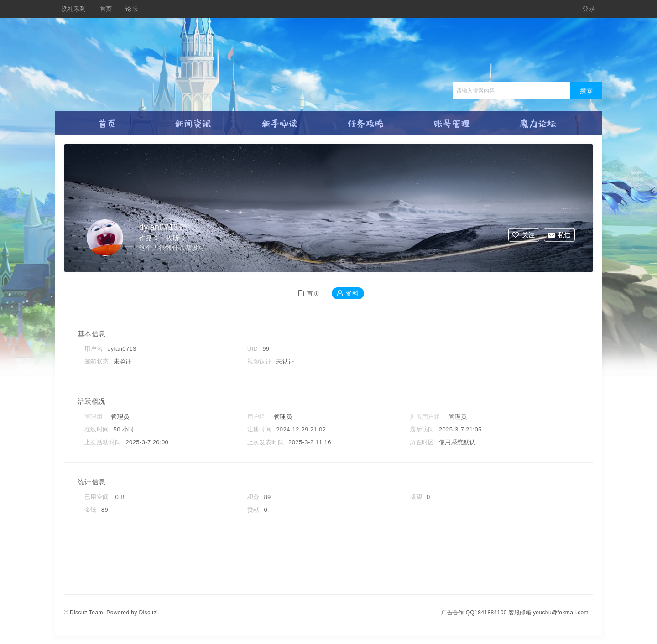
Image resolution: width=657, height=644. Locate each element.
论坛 (132, 9)
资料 (348, 293)
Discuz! (148, 613)
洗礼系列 (74, 9)
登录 (589, 9)
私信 (560, 234)
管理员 (120, 417)
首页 (106, 9)
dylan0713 (161, 228)
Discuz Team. (87, 613)
